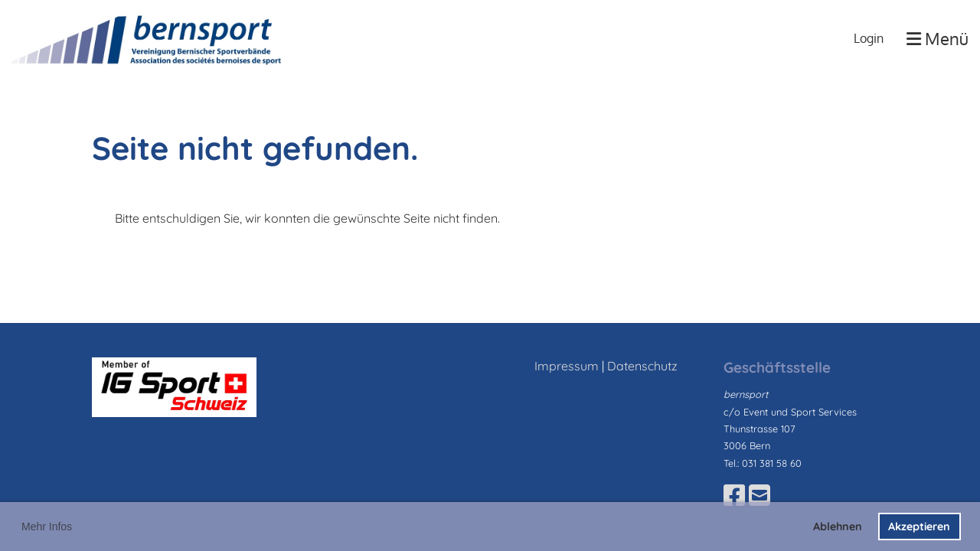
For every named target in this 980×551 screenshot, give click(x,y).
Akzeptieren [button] (919, 527)
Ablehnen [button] (838, 527)
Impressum (567, 366)
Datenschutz (642, 366)
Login (869, 38)
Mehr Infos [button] (47, 527)
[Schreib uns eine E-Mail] (759, 495)
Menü (938, 38)
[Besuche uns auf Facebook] (734, 495)
